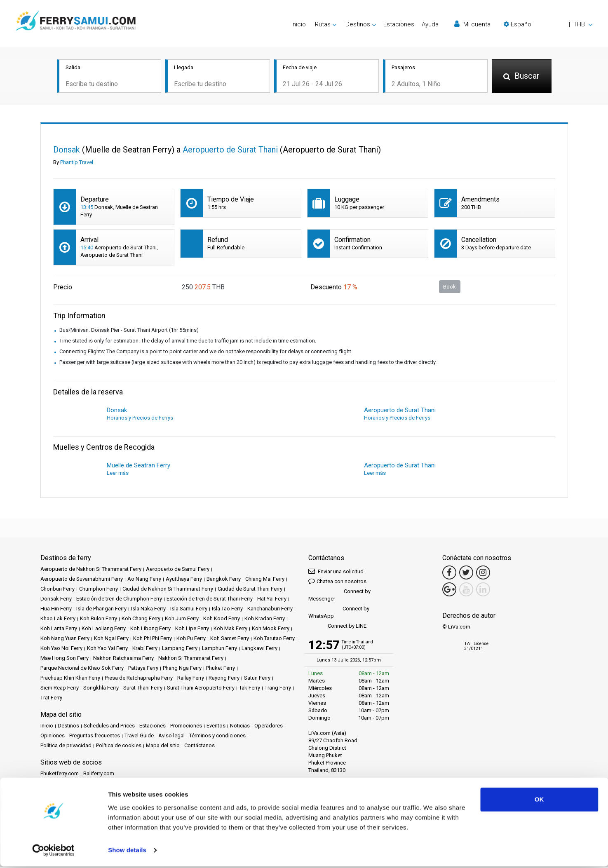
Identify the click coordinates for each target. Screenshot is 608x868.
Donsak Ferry (56, 599)
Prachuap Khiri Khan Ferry (70, 679)
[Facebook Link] (449, 573)
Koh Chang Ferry (141, 619)
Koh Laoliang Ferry (104, 629)
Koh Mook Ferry (271, 629)
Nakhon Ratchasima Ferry (123, 659)
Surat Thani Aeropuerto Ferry (201, 689)
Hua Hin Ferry (56, 609)
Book (450, 287)
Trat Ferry (51, 698)
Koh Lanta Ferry (59, 629)
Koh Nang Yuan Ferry (65, 639)
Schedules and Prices (109, 726)
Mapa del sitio (163, 746)
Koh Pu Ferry (191, 639)
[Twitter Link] (466, 573)
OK (539, 801)
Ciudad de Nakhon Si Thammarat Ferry (168, 590)
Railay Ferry (191, 679)
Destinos (68, 726)
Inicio (299, 24)
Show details (127, 852)
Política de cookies (119, 746)
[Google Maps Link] (449, 590)
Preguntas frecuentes (95, 736)
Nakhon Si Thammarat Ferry (191, 659)
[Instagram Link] (483, 573)
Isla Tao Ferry (227, 609)
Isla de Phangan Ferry (101, 609)
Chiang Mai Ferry (265, 580)
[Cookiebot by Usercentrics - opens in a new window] (53, 852)
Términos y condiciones (217, 736)
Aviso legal (171, 736)
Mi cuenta (472, 24)
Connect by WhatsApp (339, 613)
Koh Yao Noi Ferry (61, 649)
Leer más (118, 474)
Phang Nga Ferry (182, 669)
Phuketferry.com (60, 774)
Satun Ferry (257, 679)
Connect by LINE (337, 627)
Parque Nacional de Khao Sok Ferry (82, 669)
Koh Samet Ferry (230, 639)
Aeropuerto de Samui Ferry (178, 570)
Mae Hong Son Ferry (65, 659)
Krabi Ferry (145, 649)
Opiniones (53, 736)
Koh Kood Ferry (222, 619)
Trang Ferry (278, 689)
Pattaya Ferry (143, 669)
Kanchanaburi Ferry (270, 609)
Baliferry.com (99, 774)
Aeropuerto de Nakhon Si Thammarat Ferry (91, 570)
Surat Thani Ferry (143, 689)
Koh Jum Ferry (182, 619)
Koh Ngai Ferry (111, 639)
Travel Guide (139, 736)
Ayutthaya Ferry (184, 580)
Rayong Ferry (224, 679)
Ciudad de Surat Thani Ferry (250, 590)
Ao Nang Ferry (144, 580)
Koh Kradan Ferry (265, 619)
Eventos (216, 726)
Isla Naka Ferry (148, 609)
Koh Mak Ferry (230, 629)
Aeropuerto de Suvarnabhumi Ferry (82, 580)
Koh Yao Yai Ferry (107, 649)
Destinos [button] (358, 24)
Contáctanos (200, 746)
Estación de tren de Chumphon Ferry (119, 599)
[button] (548, 24)
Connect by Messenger (339, 596)
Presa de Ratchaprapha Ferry (139, 679)
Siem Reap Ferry (60, 689)
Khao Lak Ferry (58, 619)
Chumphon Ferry (99, 590)
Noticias (240, 726)
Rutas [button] (323, 24)
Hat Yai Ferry (272, 599)
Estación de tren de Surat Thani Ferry (210, 599)
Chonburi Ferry (58, 590)
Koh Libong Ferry (150, 629)
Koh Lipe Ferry (192, 629)
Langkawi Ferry (259, 649)
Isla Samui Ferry (189, 609)
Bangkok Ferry (224, 580)
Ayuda (430, 24)
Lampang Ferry (180, 649)
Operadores (269, 726)
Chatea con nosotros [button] (337, 582)
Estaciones (399, 24)
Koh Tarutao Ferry (274, 639)
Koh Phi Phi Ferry (153, 639)
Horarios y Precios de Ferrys (140, 419)
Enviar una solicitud (336, 572)
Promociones (186, 726)
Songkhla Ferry (101, 689)
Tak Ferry (250, 689)
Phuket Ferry (221, 669)
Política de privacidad (66, 746)
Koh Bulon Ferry (99, 619)
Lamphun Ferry (219, 649)
